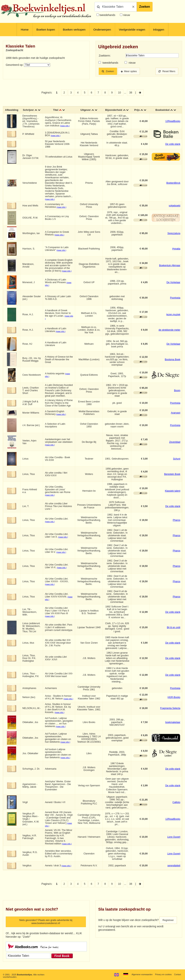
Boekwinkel (162, 111)
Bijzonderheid (117, 110)
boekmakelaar (173, 726)
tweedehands (107, 15)
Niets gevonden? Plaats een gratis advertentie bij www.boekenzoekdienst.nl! (46, 925)
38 (131, 93)
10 (119, 93)
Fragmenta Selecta (170, 712)
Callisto (176, 806)
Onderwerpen (102, 30)
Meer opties (132, 71)
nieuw (126, 15)
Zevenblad (175, 445)
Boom (177, 393)
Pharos (176, 523)
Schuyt (177, 462)
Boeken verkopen (74, 30)
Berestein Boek (172, 477)
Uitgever (86, 111)
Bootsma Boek (173, 362)
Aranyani (176, 416)
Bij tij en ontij (174, 631)
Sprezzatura (174, 236)
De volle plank (173, 147)
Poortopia (175, 301)
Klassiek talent (173, 494)
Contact (177, 975)
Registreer (169, 924)
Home (25, 30)
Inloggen (159, 30)
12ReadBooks (173, 124)
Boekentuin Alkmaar (170, 269)
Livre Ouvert (174, 840)
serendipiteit (174, 869)
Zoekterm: (105, 56)
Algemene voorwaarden (140, 975)
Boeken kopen (46, 30)
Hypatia (176, 252)
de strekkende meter (170, 333)
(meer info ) (65, 129)
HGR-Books (174, 700)
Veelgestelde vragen (132, 30)
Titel (56, 111)
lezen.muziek (173, 318)
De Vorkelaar (173, 285)
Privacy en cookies (162, 975)
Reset (166, 71)
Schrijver (29, 111)
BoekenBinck (173, 186)
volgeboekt (174, 209)
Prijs (137, 111)
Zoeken (145, 7)
